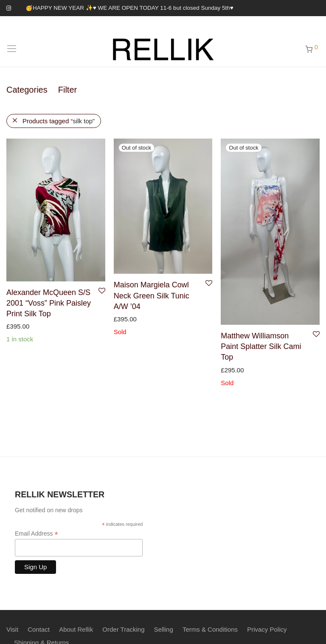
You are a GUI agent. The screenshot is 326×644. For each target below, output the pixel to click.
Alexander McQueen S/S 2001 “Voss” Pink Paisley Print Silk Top (49, 303)
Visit (12, 629)
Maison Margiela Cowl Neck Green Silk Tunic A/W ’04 (152, 295)
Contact (39, 629)
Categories (27, 90)
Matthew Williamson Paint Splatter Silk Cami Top (261, 346)
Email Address (37, 534)
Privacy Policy (267, 629)
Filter (67, 90)
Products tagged (59, 121)
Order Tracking (123, 629)
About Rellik (76, 629)
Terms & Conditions (210, 629)
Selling (164, 629)
